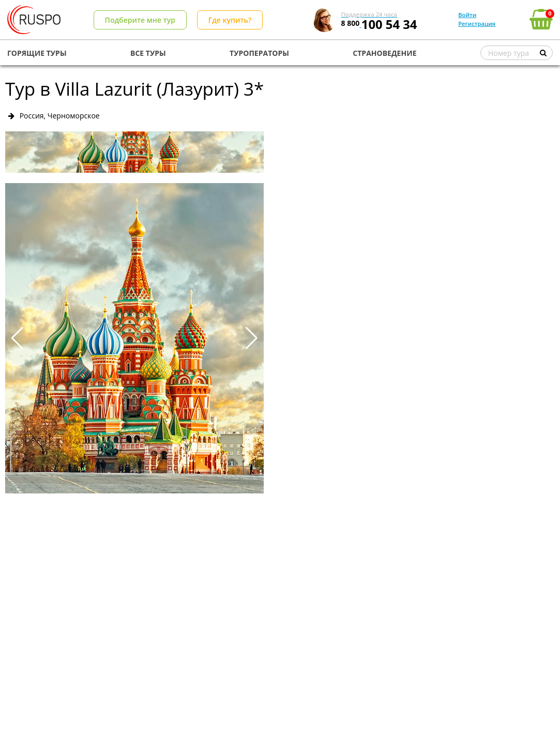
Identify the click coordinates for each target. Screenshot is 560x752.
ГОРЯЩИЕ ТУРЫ (37, 53)
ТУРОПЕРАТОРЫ (259, 53)
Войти (467, 15)
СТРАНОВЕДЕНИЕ (384, 53)
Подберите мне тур (140, 20)
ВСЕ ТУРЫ (148, 53)
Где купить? (230, 20)
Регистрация (477, 24)
